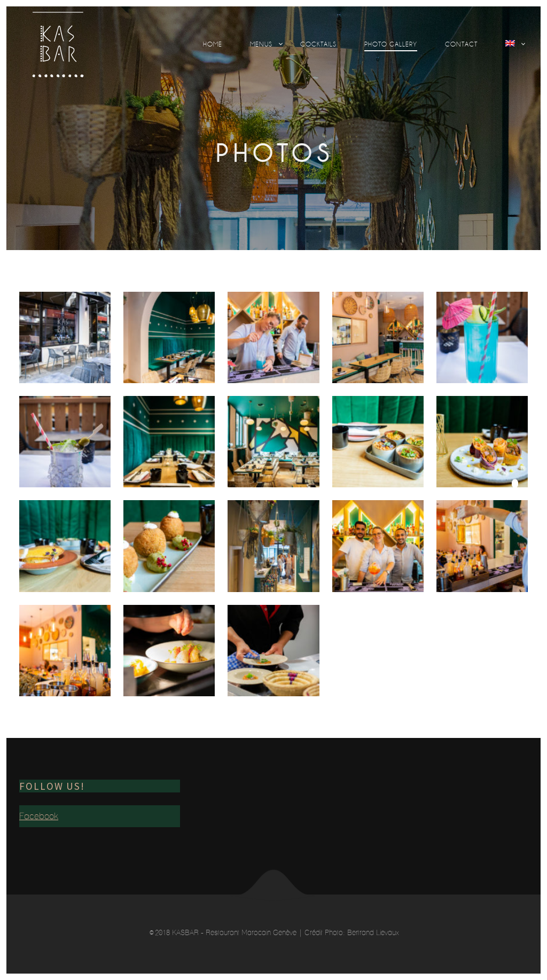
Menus (261, 44)
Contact (461, 44)
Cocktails (318, 44)
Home (213, 44)
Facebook (39, 816)
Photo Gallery (391, 44)
